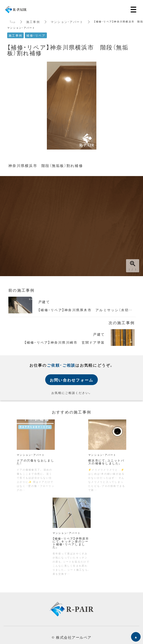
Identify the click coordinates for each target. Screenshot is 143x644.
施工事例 (33, 22)
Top (13, 22)
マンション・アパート (67, 22)
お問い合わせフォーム (72, 380)
